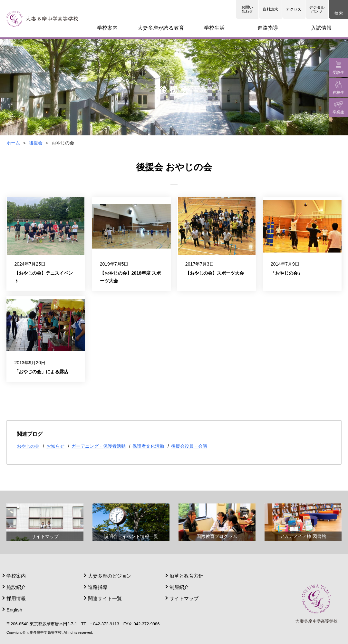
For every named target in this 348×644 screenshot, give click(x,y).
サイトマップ (184, 598)
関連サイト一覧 (105, 598)
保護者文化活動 (148, 446)
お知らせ (55, 446)
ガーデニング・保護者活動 (99, 446)
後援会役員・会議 (189, 446)
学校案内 (16, 576)
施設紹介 (16, 587)
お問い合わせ (247, 9)
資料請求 (270, 9)
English (14, 610)
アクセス (294, 9)
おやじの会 (28, 446)
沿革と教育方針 (186, 576)
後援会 (36, 143)
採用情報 (16, 598)
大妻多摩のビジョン (110, 576)
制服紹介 (179, 587)
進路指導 (98, 587)
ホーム (13, 143)
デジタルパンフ (317, 9)
